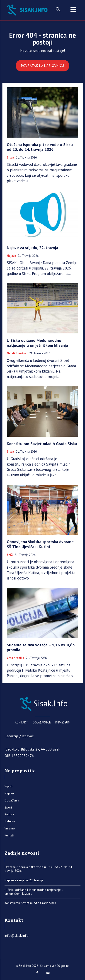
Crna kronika (15, 658)
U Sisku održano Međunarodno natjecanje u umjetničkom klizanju (37, 343)
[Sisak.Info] (28, 10)
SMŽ (10, 555)
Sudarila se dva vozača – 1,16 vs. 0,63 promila (41, 647)
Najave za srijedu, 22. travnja (32, 248)
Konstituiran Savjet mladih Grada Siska (42, 444)
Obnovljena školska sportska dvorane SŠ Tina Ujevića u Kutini (40, 544)
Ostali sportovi (17, 353)
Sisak (10, 158)
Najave (11, 256)
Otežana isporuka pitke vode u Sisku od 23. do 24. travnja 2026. (40, 147)
